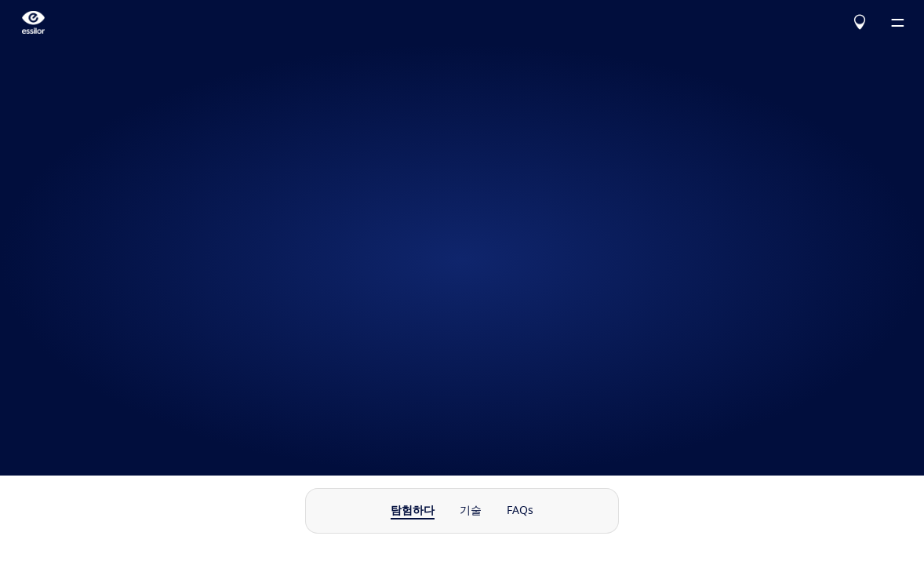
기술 (471, 511)
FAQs (520, 511)
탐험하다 (413, 511)
